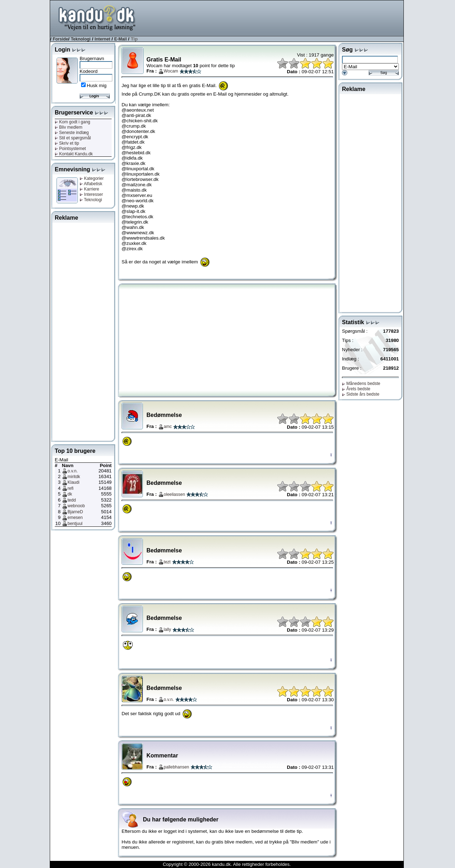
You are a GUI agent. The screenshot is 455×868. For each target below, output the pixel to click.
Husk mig (97, 85)
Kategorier (92, 178)
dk (70, 494)
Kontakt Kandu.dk (74, 154)
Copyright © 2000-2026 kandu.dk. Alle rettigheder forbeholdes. (227, 864)
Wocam (171, 71)
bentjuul (75, 524)
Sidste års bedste (361, 394)
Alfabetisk (91, 184)
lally (168, 629)
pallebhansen (176, 767)
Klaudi (73, 482)
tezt (167, 562)
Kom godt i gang (73, 122)
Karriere (89, 189)
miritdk (74, 477)
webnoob (76, 506)
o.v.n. (73, 471)
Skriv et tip (67, 143)
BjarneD (75, 512)
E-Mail (120, 39)
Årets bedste (356, 389)
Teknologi (81, 39)
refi (71, 488)
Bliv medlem (69, 127)
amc (168, 427)
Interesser (91, 194)
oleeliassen (175, 494)
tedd (72, 500)
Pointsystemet (70, 149)
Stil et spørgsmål (73, 138)
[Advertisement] (274, 17)
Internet (102, 39)
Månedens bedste (361, 384)
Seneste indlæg (72, 133)
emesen (75, 518)
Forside (60, 39)
